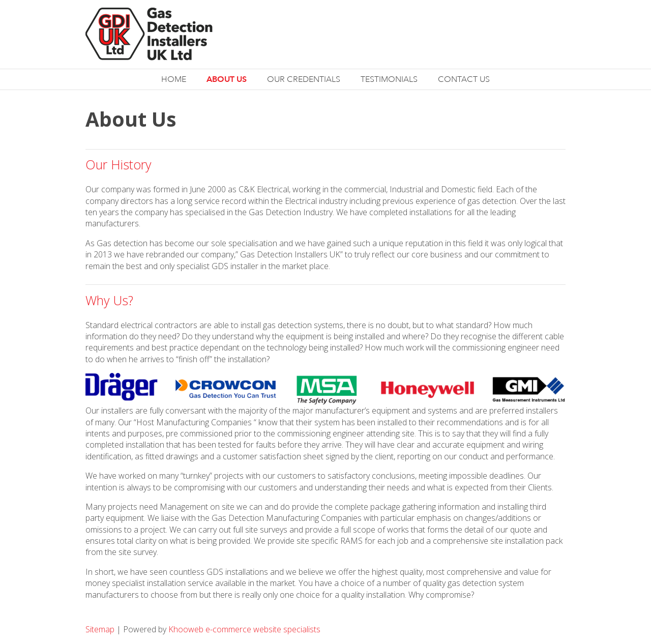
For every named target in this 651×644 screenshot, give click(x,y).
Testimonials (389, 79)
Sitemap (101, 629)
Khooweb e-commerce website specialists (244, 629)
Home (174, 79)
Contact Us (464, 79)
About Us (227, 79)
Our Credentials (304, 79)
